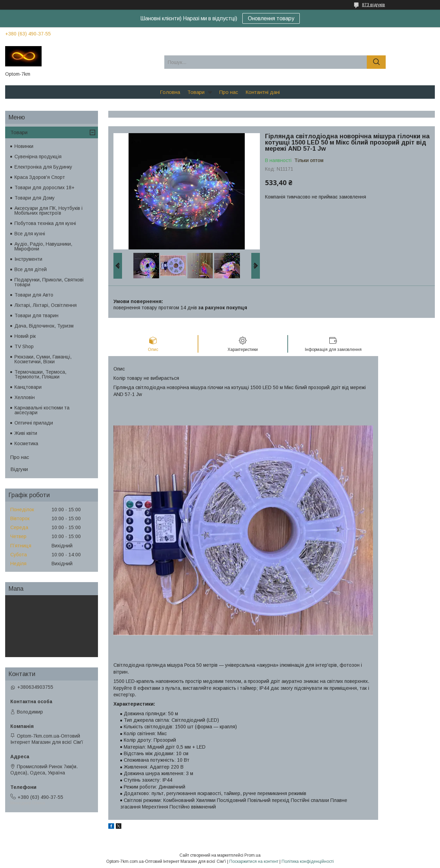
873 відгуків (373, 5)
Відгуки (19, 469)
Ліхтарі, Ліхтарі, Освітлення (46, 305)
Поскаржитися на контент (254, 861)
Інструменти (28, 259)
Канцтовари (28, 387)
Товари (196, 92)
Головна (170, 92)
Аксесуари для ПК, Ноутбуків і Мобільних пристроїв (48, 211)
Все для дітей (31, 269)
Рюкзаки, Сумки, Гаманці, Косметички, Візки (43, 359)
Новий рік (25, 336)
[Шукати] (376, 62)
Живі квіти (26, 433)
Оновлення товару (271, 18)
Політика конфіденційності (308, 861)
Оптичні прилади (34, 423)
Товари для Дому (35, 198)
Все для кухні (30, 234)
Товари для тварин (36, 315)
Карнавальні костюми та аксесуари (42, 410)
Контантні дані (263, 92)
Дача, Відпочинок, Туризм (44, 326)
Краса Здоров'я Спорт (40, 177)
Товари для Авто (34, 295)
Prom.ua (252, 855)
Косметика (26, 443)
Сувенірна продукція (38, 157)
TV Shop (24, 346)
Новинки (24, 146)
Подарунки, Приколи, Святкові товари (49, 282)
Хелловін (25, 397)
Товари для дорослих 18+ (45, 187)
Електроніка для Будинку (43, 167)
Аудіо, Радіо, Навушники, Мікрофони (43, 246)
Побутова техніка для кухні (45, 223)
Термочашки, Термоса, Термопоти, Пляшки (40, 374)
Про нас (229, 92)
